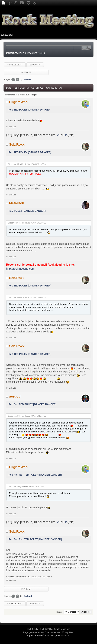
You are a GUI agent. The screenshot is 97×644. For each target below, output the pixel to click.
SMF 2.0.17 (33, 629)
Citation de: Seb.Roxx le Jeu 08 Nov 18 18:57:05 (27, 416)
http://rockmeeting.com (20, 269)
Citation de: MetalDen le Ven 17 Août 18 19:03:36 (27, 164)
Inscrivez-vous (36, 53)
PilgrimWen (18, 102)
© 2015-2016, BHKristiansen (48, 636)
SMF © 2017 (46, 629)
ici (58, 135)
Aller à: (59, 612)
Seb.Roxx (17, 144)
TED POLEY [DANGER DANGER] (27, 211)
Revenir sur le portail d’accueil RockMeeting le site (40, 265)
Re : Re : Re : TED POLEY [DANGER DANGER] (35, 475)
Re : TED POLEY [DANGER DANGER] (30, 110)
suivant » (35, 65)
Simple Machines (62, 629)
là (66, 135)
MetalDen (17, 203)
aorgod (15, 396)
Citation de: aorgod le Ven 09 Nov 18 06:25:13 (26, 487)
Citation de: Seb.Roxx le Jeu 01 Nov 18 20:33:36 (27, 223)
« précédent (15, 65)
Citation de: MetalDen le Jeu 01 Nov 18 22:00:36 (27, 297)
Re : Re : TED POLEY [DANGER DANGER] (32, 404)
